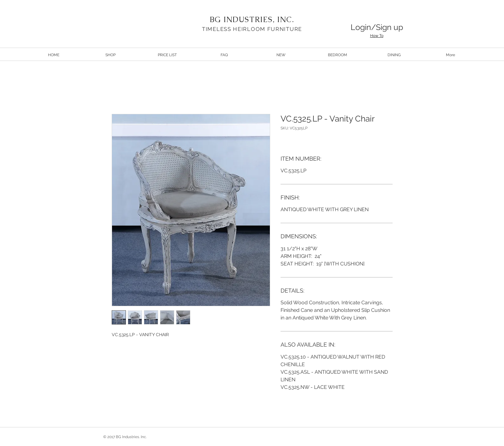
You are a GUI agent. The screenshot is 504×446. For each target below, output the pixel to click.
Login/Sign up (377, 27)
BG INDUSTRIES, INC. (252, 19)
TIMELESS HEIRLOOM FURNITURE (252, 29)
